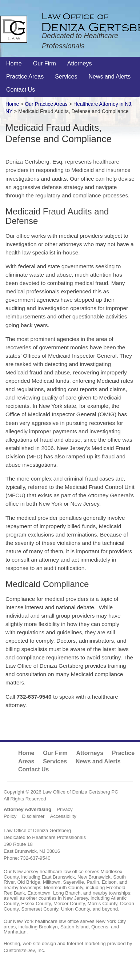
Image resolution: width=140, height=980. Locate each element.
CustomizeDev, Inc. (24, 950)
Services (55, 761)
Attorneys (90, 753)
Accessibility (63, 816)
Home (12, 104)
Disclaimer (33, 816)
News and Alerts (98, 761)
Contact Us (33, 769)
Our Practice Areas (46, 104)
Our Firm (55, 753)
